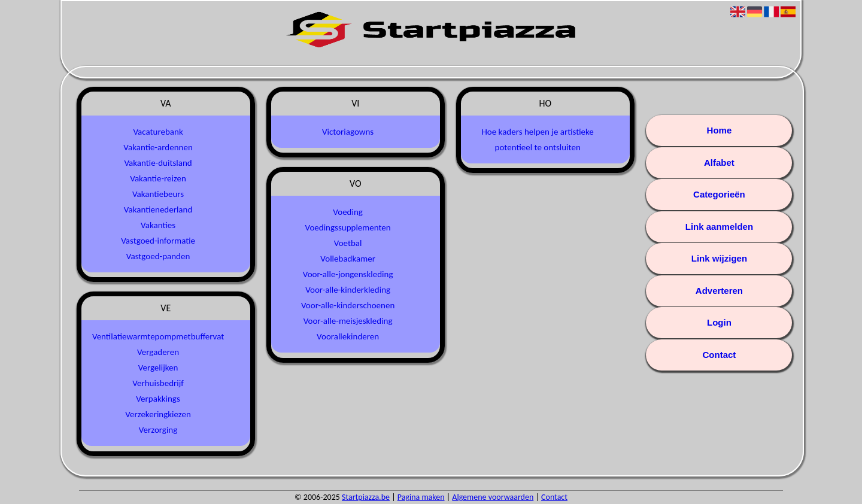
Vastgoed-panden (158, 256)
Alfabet (719, 163)
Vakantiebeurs (158, 194)
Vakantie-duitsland (158, 163)
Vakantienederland (158, 210)
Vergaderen (158, 352)
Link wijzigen (719, 258)
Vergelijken (158, 368)
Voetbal (348, 243)
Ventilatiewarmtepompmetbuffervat (158, 336)
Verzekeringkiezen (158, 414)
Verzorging (158, 430)
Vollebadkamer (348, 259)
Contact (719, 355)
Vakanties (158, 225)
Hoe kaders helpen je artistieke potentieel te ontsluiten (537, 139)
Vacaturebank (158, 132)
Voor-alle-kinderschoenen (348, 305)
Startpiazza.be (366, 497)
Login (719, 322)
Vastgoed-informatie (158, 241)
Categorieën (719, 194)
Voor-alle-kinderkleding (348, 290)
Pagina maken (421, 497)
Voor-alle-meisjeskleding (348, 321)
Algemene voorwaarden (493, 497)
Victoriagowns (348, 132)
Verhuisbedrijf (158, 383)
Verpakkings (158, 399)
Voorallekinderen (348, 336)
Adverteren (719, 291)
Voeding (348, 212)
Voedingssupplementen (348, 227)
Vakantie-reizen (158, 178)
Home (720, 130)
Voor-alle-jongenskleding (348, 274)
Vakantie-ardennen (158, 147)
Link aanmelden (719, 227)
